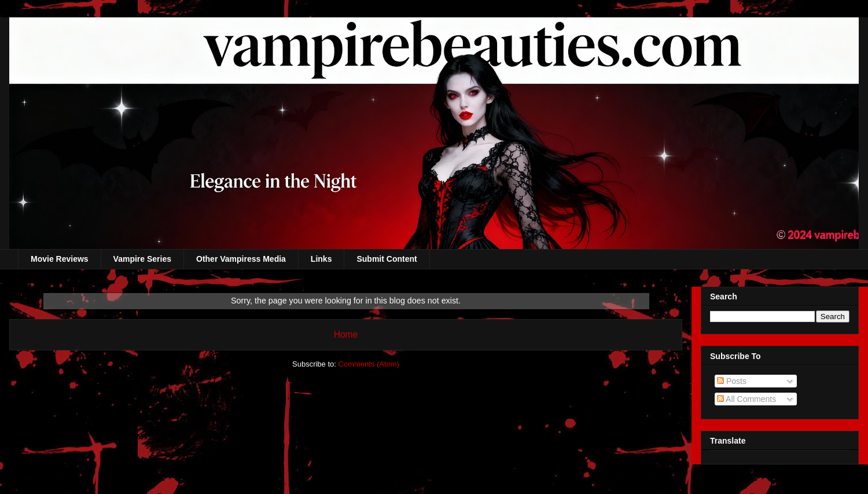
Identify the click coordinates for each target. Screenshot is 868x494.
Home (346, 334)
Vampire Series (142, 259)
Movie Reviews (60, 259)
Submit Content (387, 259)
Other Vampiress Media (241, 259)
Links (321, 259)
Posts (732, 381)
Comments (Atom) (369, 364)
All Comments (746, 399)
